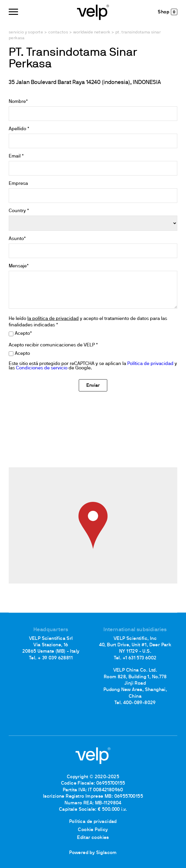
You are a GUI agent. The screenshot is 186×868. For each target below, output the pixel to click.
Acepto (22, 354)
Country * (19, 211)
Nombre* (18, 102)
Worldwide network (92, 32)
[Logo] (93, 12)
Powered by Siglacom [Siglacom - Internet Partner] (93, 853)
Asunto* (17, 239)
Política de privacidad (150, 364)
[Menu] (13, 12)
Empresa (18, 184)
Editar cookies (93, 838)
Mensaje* (19, 266)
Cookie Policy (93, 830)
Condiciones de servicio (42, 368)
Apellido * (19, 129)
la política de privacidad (53, 319)
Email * (16, 156)
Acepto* (23, 334)
